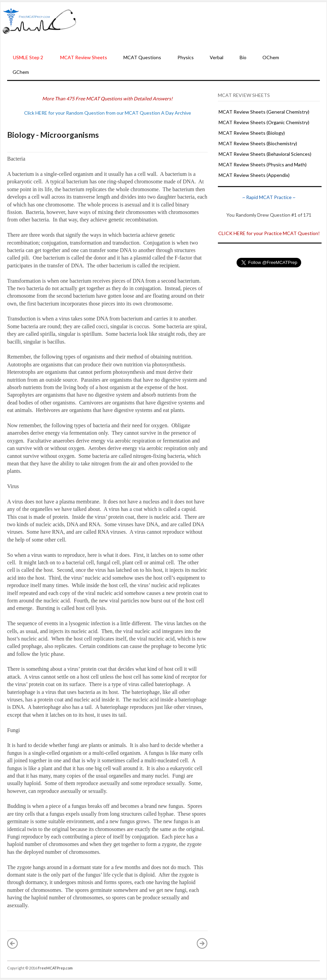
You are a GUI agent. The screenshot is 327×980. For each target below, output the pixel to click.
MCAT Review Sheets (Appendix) (254, 175)
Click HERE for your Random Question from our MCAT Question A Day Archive (108, 113)
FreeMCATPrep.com (55, 968)
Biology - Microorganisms (53, 135)
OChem (271, 57)
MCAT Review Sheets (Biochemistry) (258, 143)
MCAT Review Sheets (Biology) (252, 133)
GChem (21, 72)
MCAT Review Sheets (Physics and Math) (263, 164)
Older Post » (202, 943)
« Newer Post (13, 943)
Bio (243, 57)
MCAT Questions (142, 57)
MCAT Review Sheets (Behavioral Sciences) (265, 154)
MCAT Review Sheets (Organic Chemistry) (264, 122)
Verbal (217, 57)
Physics (186, 57)
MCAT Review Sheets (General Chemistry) (264, 112)
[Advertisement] (202, 27)
